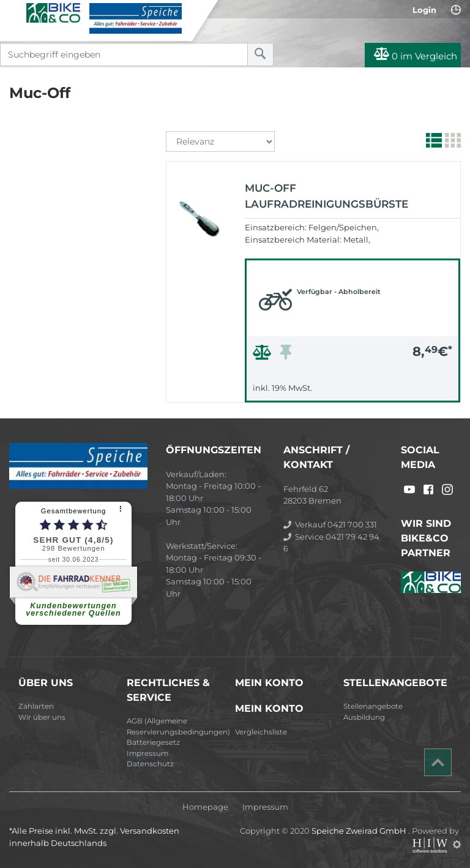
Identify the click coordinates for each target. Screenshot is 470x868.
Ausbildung (364, 717)
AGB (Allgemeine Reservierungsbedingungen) (176, 726)
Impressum (147, 753)
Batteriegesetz (153, 742)
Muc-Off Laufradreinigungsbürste (326, 196)
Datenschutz (150, 764)
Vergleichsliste (261, 732)
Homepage (205, 807)
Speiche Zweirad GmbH (360, 831)
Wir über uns (42, 717)
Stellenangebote (373, 706)
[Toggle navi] (14, 13)
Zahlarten (36, 706)
